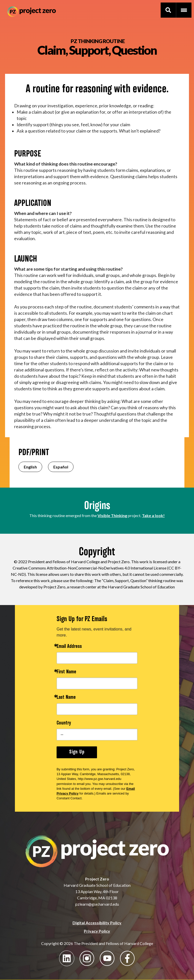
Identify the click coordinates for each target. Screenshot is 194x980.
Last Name (66, 698)
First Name (66, 672)
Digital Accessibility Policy (97, 923)
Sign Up (77, 752)
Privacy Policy (97, 931)
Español (61, 467)
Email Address (69, 647)
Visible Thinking (112, 515)
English (30, 467)
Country (64, 723)
